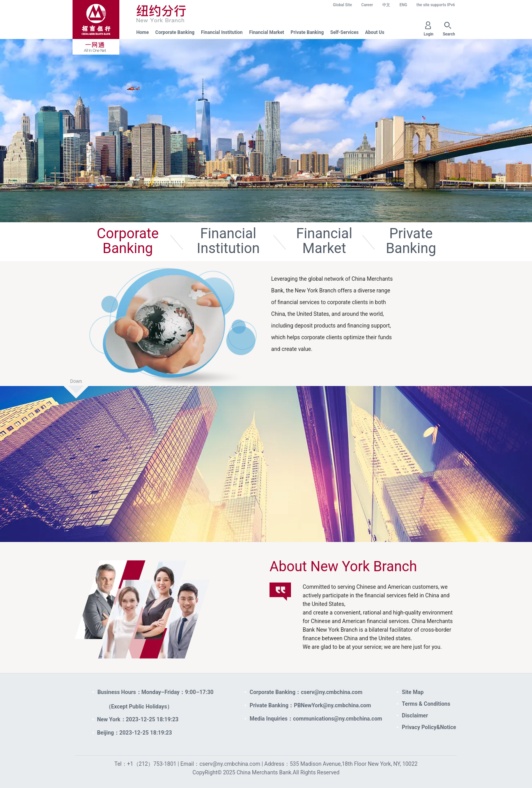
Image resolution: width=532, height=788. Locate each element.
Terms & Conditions (426, 704)
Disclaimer (415, 715)
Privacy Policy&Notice (429, 727)
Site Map (413, 692)
